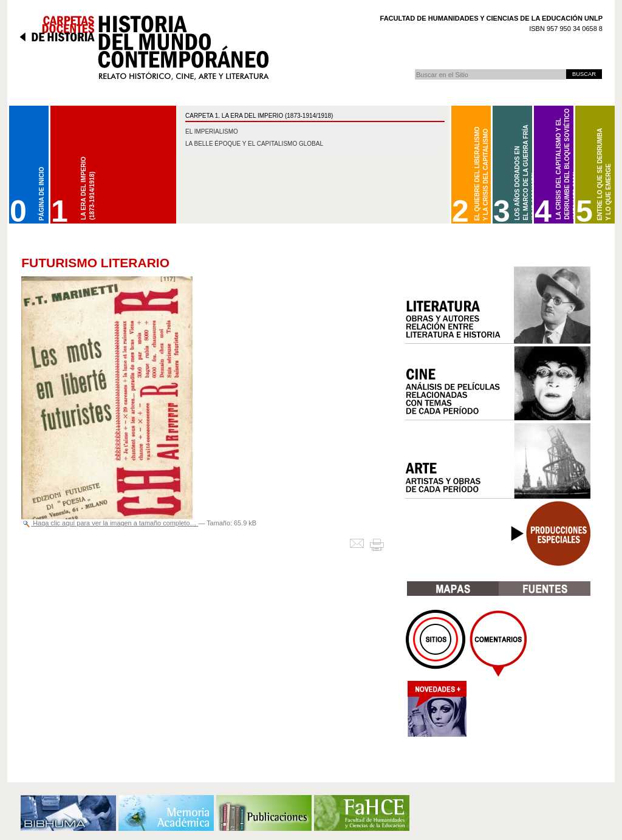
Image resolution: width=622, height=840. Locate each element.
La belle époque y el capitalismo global (254, 144)
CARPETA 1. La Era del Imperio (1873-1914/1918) (259, 116)
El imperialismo (212, 131)
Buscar (415, 69)
